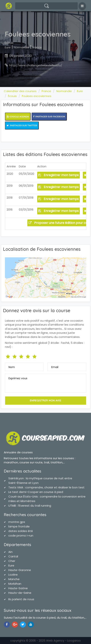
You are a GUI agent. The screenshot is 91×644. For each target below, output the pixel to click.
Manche (14, 579)
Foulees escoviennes (37, 96)
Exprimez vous (18, 378)
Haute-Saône (18, 588)
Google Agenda (18, 117)
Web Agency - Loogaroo (63, 640)
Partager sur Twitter (22, 125)
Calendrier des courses (20, 91)
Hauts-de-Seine (20, 593)
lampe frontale (19, 526)
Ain (10, 552)
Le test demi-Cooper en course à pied (36, 492)
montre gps (17, 522)
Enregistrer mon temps (59, 175)
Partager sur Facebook (49, 117)
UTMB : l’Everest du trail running (30, 506)
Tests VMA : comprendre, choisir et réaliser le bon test (46, 487)
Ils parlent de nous (21, 599)
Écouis (9, 43)
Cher (12, 561)
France (37, 47)
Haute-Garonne (20, 570)
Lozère (13, 575)
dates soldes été (21, 531)
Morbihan (15, 584)
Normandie (21, 47)
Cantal (13, 556)
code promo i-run (21, 535)
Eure (8, 47)
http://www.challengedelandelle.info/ (36, 65)
